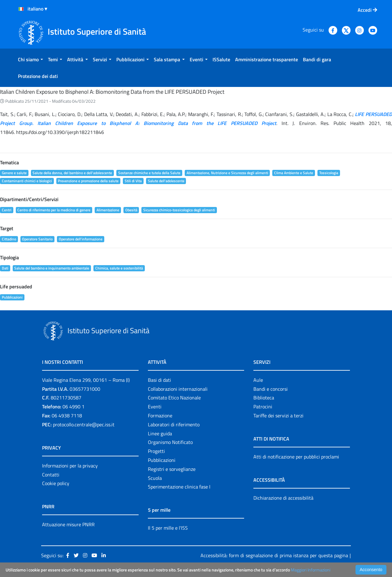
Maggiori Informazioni (311, 570)
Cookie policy (56, 483)
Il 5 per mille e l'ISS (168, 528)
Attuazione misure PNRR (68, 524)
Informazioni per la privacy (70, 466)
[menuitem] (30, 59)
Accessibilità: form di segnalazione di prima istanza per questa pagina (274, 555)
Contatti (51, 475)
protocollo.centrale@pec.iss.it (84, 424)
